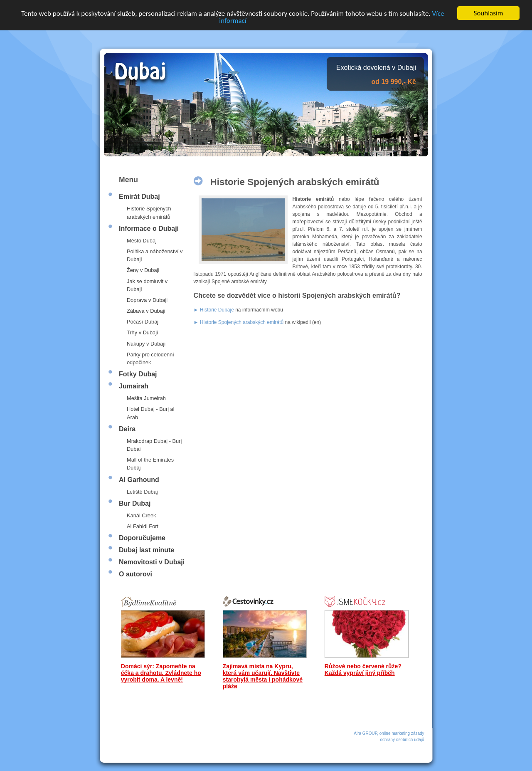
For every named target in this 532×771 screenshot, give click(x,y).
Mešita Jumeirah (146, 398)
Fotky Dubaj (138, 374)
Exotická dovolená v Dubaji (376, 68)
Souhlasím (489, 13)
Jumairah (134, 386)
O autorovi (135, 574)
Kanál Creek (141, 515)
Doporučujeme (142, 538)
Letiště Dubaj (142, 491)
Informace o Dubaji (149, 229)
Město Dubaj (142, 241)
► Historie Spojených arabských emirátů (239, 322)
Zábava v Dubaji (146, 311)
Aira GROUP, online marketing (382, 733)
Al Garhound (139, 479)
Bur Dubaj (135, 503)
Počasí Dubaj (143, 322)
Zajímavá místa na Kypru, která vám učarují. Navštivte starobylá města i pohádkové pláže (263, 676)
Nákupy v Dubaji (146, 344)
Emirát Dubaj (139, 196)
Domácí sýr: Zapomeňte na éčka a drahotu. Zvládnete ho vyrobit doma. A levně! (161, 673)
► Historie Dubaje (214, 310)
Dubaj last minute (147, 550)
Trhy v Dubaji (142, 332)
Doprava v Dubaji (147, 300)
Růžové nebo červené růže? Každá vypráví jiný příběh (363, 670)
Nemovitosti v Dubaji (152, 562)
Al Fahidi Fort (143, 526)
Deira (127, 429)
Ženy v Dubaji (143, 270)
